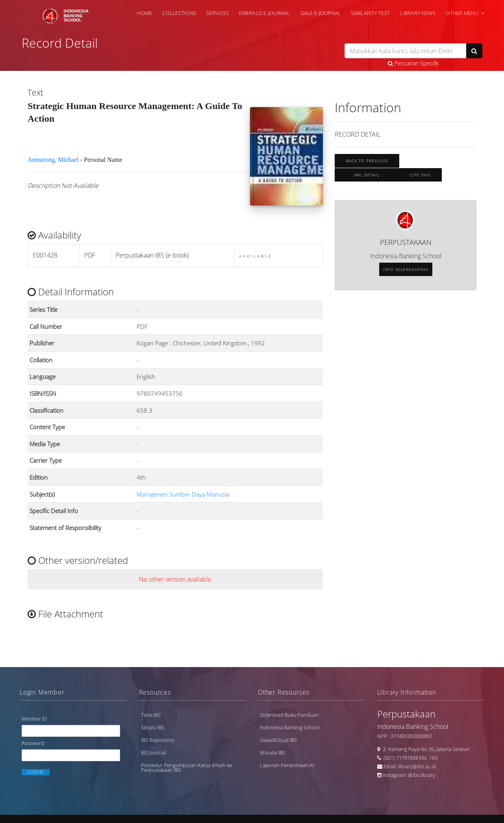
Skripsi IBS (153, 730)
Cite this (420, 180)
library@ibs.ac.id (417, 769)
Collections (179, 13)
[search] (405, 51)
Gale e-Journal (321, 13)
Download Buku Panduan (289, 717)
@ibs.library (422, 778)
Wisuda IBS (273, 755)
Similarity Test (370, 13)
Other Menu (462, 13)
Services (218, 13)
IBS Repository (157, 743)
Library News (418, 13)
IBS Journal (153, 755)
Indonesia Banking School (290, 730)
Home (145, 13)
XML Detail (367, 180)
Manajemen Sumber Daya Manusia (183, 506)
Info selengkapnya (406, 275)
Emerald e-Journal (264, 13)
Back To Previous (367, 166)
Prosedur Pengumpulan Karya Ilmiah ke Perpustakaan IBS (186, 770)
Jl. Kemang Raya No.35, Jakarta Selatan (425, 752)
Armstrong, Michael (53, 171)
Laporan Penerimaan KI (287, 768)
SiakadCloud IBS (278, 743)
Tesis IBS (151, 717)
